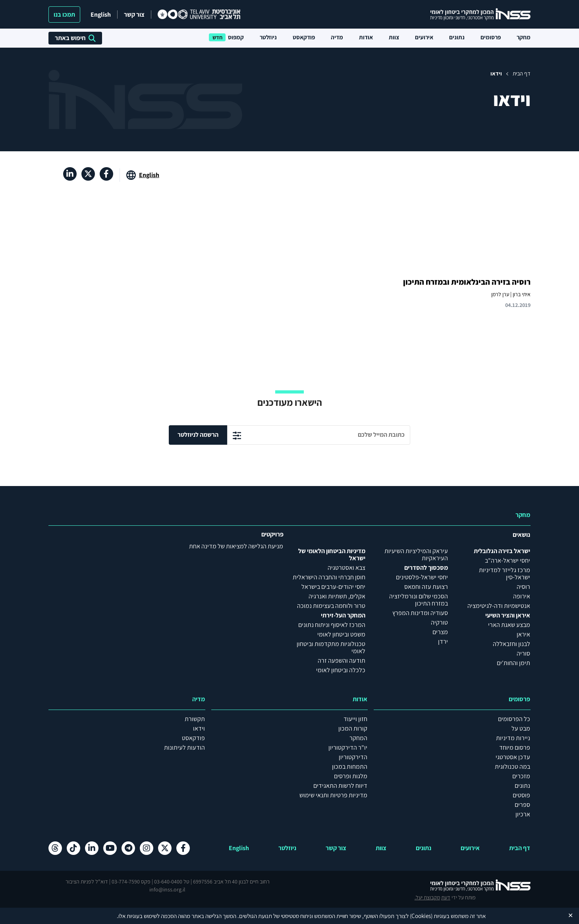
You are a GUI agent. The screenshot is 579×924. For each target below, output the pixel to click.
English (101, 14)
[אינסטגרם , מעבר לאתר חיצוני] (147, 848)
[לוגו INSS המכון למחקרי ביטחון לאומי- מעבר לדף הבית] (472, 885)
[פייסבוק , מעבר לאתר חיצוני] (106, 174)
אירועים (424, 37)
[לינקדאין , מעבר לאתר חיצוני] (70, 174)
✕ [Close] (570, 915)
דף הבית (522, 73)
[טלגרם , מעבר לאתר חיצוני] (128, 848)
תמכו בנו (64, 14)
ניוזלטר (268, 37)
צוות (394, 37)
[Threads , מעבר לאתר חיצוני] (55, 848)
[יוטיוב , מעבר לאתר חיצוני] (110, 848)
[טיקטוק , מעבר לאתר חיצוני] (73, 848)
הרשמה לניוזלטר (198, 435)
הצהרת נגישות (289, 901)
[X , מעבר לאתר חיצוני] (88, 174)
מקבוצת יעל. (61, 885)
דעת (80, 885)
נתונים (457, 37)
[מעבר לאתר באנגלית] (143, 175)
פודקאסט (304, 37)
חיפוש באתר (75, 38)
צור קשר (134, 14)
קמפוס (236, 37)
